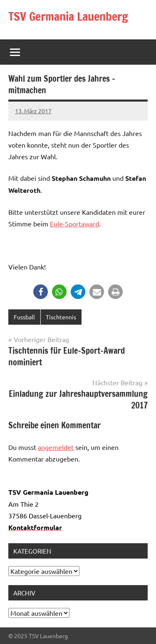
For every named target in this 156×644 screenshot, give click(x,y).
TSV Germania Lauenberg (68, 16)
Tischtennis (61, 317)
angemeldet (56, 447)
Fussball (24, 317)
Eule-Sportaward (74, 224)
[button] (41, 292)
